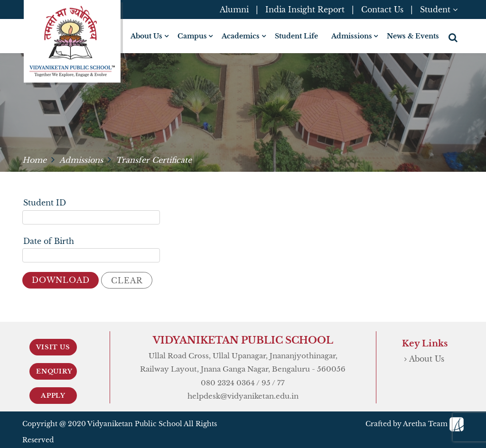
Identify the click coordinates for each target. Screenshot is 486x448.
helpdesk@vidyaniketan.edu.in (243, 396)
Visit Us (53, 347)
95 (266, 383)
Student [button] (439, 9)
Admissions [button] (352, 36)
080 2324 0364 (228, 383)
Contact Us (382, 9)
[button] (454, 37)
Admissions (81, 160)
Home (34, 160)
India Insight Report (305, 9)
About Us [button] (146, 36)
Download (61, 280)
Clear (127, 280)
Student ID (45, 203)
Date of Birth (49, 241)
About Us (427, 359)
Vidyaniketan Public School (135, 424)
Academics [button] (241, 36)
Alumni (234, 9)
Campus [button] (192, 36)
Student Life (296, 36)
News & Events (413, 36)
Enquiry (54, 371)
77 (281, 383)
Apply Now (53, 398)
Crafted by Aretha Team (415, 424)
